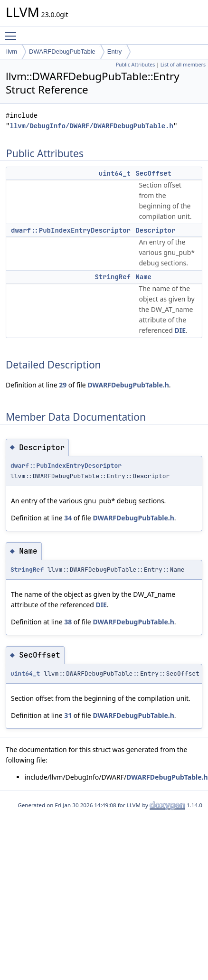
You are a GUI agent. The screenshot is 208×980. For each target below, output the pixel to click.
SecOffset (153, 173)
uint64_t (115, 173)
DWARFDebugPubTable (62, 52)
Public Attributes (136, 65)
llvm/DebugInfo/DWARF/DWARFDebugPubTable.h (91, 126)
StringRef (113, 277)
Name (143, 277)
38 (68, 622)
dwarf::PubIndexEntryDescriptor (71, 230)
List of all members (183, 65)
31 (68, 715)
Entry (114, 52)
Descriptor (155, 230)
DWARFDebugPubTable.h (128, 385)
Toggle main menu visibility (13, 32)
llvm (12, 52)
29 (63, 385)
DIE (180, 330)
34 (68, 518)
